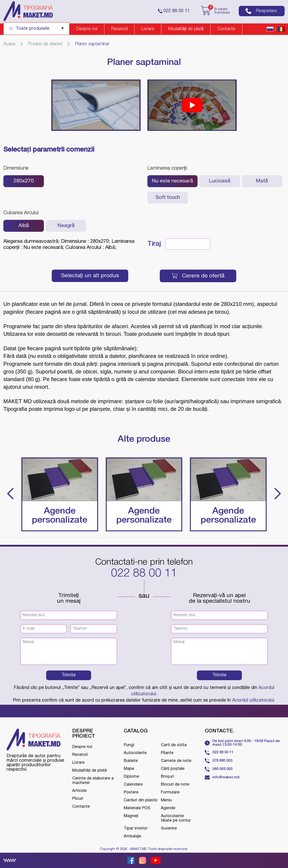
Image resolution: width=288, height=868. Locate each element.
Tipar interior (136, 828)
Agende (168, 808)
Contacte (226, 29)
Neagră (66, 226)
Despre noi (87, 29)
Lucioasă (220, 181)
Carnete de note (176, 761)
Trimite (69, 675)
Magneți (131, 816)
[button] (10, 494)
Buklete (131, 761)
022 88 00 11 (144, 574)
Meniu (166, 800)
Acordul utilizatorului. (254, 700)
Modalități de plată (186, 29)
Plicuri (78, 799)
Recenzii (119, 29)
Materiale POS (137, 808)
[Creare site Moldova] (10, 860)
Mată (262, 181)
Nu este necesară (172, 181)
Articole (79, 791)
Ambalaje (132, 836)
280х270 (24, 181)
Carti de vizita (174, 745)
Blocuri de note (175, 785)
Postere (131, 792)
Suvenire (169, 828)
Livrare (148, 29)
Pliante (167, 753)
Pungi (129, 745)
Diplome (131, 777)
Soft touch (168, 198)
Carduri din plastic (141, 800)
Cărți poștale (173, 769)
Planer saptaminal (92, 44)
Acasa (9, 44)
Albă (24, 226)
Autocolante (135, 753)
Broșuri (167, 777)
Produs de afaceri (45, 44)
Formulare (170, 792)
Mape (129, 769)
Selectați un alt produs (90, 276)
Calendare (133, 785)
